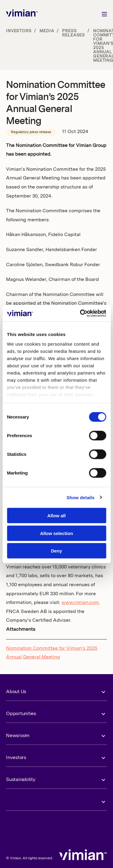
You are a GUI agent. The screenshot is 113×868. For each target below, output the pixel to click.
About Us (16, 692)
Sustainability (21, 780)
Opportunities (21, 714)
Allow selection (56, 533)
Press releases (74, 33)
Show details (81, 497)
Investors (19, 31)
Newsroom (18, 736)
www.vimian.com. (81, 603)
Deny (56, 551)
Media (47, 31)
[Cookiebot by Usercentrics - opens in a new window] (80, 313)
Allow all (56, 516)
